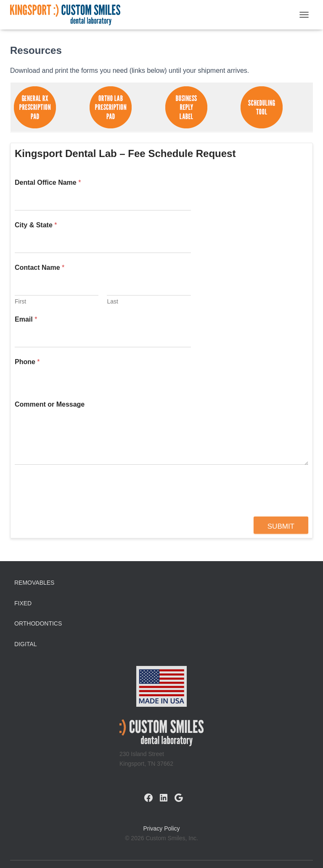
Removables (34, 583)
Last (112, 301)
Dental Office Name (48, 182)
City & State (36, 225)
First (20, 301)
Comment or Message (50, 404)
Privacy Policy (161, 828)
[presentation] (79, 511)
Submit (281, 526)
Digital (25, 644)
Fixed (23, 603)
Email (26, 319)
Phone (27, 362)
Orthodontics (38, 623)
